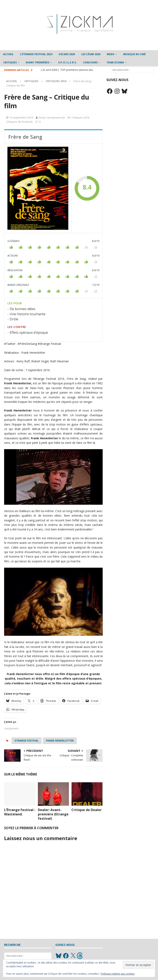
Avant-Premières (37, 62)
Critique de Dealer (87, 810)
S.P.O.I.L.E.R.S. (67, 62)
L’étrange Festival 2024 (36, 54)
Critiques (10, 62)
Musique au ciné (134, 54)
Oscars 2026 (67, 54)
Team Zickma (115, 62)
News (110, 54)
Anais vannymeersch (52, 117)
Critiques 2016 (80, 117)
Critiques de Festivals (19, 122)
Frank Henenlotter (60, 741)
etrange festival (27, 741)
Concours (90, 62)
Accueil (8, 54)
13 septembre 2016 (21, 117)
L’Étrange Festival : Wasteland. (20, 812)
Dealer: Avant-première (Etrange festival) (53, 814)
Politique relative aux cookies (118, 974)
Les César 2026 (91, 54)
